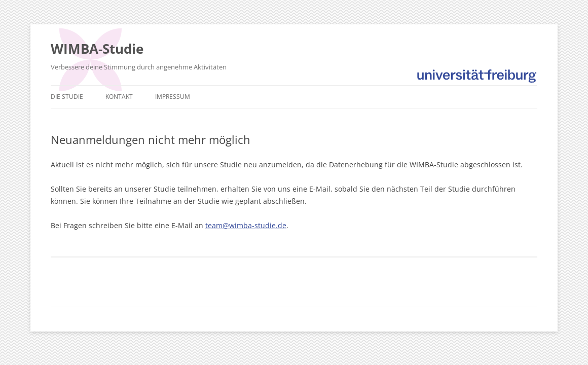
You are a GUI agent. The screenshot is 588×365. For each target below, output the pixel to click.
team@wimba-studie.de (246, 225)
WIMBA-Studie (97, 49)
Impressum (173, 97)
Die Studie (67, 97)
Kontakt (119, 97)
